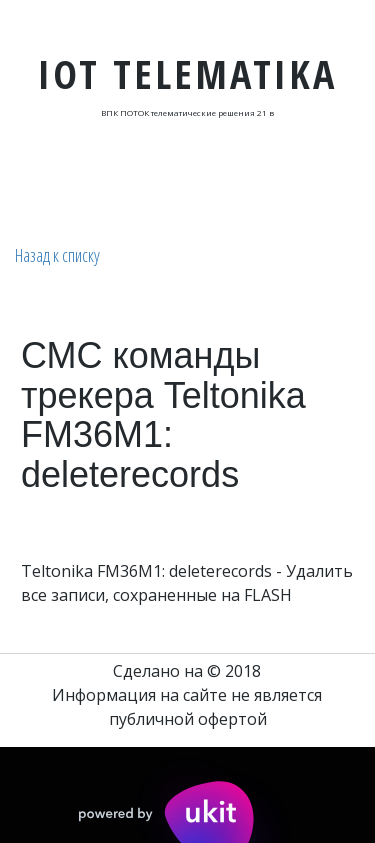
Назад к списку (57, 255)
